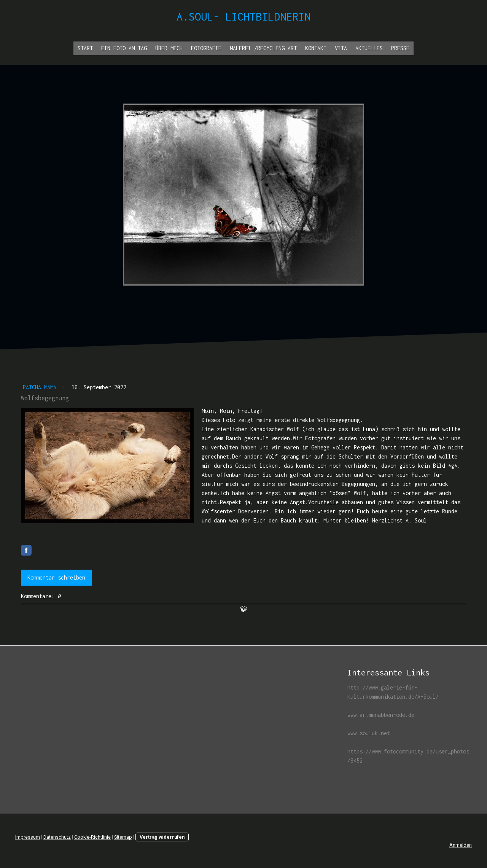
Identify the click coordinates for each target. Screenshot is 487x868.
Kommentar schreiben (56, 577)
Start (85, 48)
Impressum (28, 837)
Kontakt (316, 48)
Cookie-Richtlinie (92, 837)
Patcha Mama (41, 387)
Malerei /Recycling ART (263, 48)
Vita (341, 48)
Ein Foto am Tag (124, 48)
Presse (400, 48)
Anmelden (461, 845)
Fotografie (206, 48)
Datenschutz (57, 837)
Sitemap (123, 837)
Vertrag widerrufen (162, 837)
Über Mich (169, 48)
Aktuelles (369, 48)
